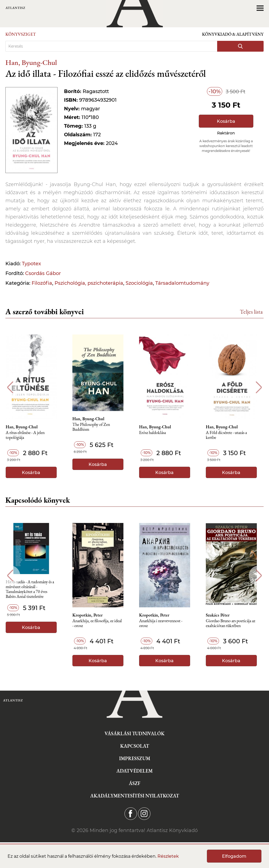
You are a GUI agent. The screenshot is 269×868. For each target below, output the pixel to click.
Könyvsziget (21, 34)
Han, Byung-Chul (31, 62)
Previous (10, 387)
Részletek (168, 856)
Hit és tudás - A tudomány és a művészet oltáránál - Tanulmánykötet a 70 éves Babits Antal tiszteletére (32, 588)
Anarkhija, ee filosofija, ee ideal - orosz (100, 623)
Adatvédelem (134, 771)
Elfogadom (234, 856)
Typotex (31, 264)
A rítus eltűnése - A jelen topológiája (28, 435)
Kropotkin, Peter (90, 615)
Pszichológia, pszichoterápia (89, 283)
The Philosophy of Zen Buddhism (94, 427)
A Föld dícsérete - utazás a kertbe (230, 435)
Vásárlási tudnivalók (134, 733)
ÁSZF (135, 783)
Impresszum (135, 758)
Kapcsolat (135, 746)
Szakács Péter (222, 615)
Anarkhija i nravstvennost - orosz (164, 623)
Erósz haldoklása (156, 433)
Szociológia (139, 283)
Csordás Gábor (43, 273)
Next (259, 387)
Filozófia (42, 283)
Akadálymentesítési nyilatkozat (135, 796)
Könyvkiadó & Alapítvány (233, 34)
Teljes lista (251, 312)
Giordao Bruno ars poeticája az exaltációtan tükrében (235, 623)
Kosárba (226, 121)
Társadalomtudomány (182, 283)
